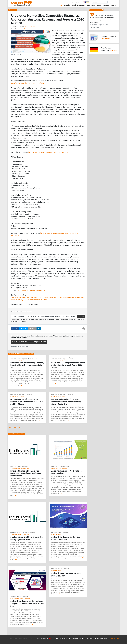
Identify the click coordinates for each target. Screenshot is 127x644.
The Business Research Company (20, 468)
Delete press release (20, 342)
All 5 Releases (15, 428)
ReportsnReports (56, 571)
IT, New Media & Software (65, 358)
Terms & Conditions (79, 638)
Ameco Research (56, 534)
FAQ (57, 638)
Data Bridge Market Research (60, 468)
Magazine (106, 5)
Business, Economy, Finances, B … (27, 358)
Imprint (77, 2)
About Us (113, 5)
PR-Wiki (71, 2)
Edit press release (39, 342)
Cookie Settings (114, 638)
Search (112, 2)
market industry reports (29, 29)
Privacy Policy (68, 638)
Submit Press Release (79, 5)
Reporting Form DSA (103, 638)
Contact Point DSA (91, 638)
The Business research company (20, 534)
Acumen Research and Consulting (20, 598)
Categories (67, 5)
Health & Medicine (31, 27)
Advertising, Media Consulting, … (27, 533)
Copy (81, 316)
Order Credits (91, 5)
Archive (99, 5)
